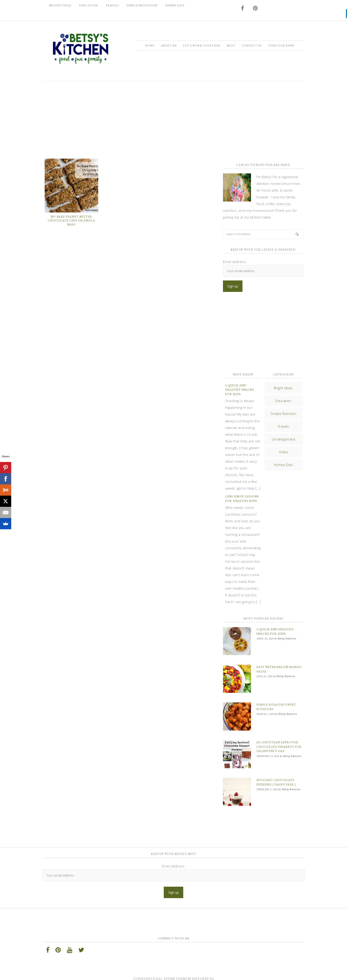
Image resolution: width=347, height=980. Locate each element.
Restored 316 (203, 967)
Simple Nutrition (283, 413)
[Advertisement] (174, 119)
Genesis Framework (187, 973)
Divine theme (176, 967)
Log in (232, 973)
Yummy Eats (284, 465)
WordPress (215, 973)
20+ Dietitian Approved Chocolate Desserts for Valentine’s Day (279, 740)
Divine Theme (152, 973)
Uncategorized (283, 439)
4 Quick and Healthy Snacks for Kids (240, 390)
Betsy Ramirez (81, 49)
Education (283, 401)
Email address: (235, 262)
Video (283, 452)
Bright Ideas (283, 388)
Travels (283, 426)
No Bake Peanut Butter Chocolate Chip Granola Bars (71, 221)
